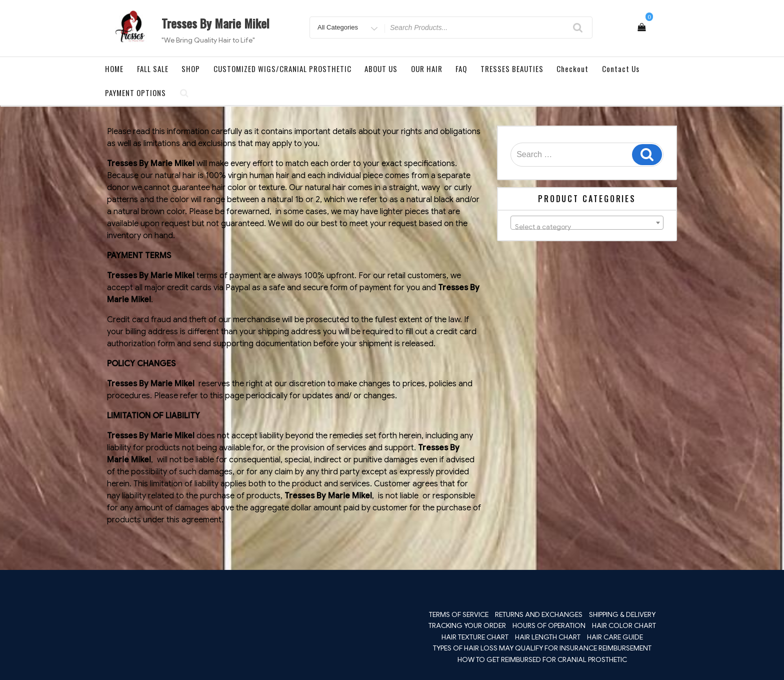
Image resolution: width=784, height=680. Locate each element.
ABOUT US (381, 69)
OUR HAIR (427, 69)
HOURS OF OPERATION (549, 625)
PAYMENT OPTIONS (135, 93)
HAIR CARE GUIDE (615, 637)
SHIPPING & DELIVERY (622, 614)
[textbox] (587, 227)
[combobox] (587, 223)
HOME (114, 69)
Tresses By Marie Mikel (215, 23)
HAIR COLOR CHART (624, 625)
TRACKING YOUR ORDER (467, 625)
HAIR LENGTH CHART (548, 637)
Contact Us (621, 69)
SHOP (191, 69)
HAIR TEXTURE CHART (475, 637)
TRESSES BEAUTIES (512, 69)
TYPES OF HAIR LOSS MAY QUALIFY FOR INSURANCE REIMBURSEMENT (542, 648)
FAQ (461, 69)
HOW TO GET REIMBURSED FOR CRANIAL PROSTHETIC (542, 659)
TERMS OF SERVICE (459, 614)
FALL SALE (153, 69)
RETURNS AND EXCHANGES (539, 614)
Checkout (572, 69)
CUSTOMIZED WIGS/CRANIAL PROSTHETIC (282, 69)
